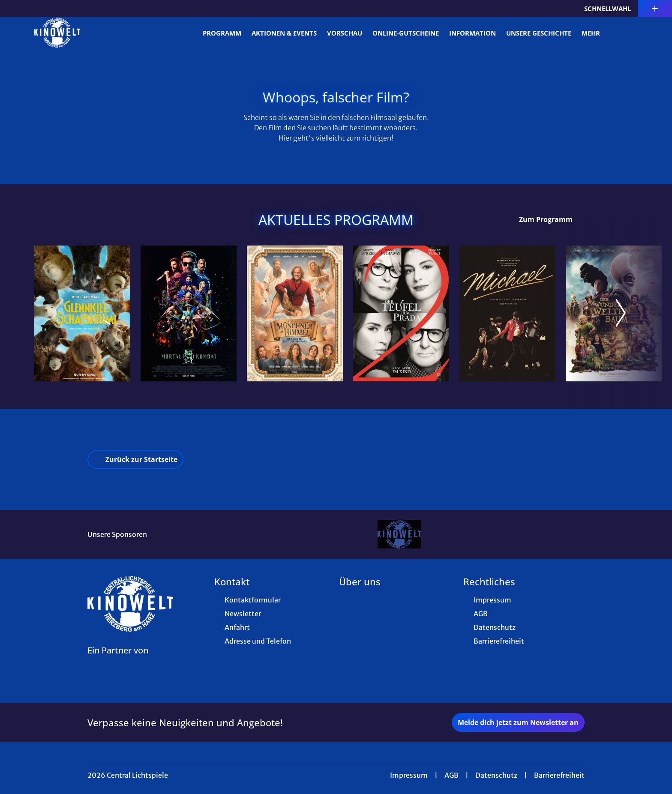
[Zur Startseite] (94, 33)
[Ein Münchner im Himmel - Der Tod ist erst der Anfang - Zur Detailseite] (295, 313)
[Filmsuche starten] (629, 33)
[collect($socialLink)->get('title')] (15, 9)
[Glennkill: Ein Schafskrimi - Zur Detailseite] (82, 313)
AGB (451, 775)
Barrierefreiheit (559, 775)
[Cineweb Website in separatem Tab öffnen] (118, 661)
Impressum (409, 775)
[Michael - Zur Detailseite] (507, 313)
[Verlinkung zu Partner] (399, 534)
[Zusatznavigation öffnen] (655, 9)
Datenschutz (496, 775)
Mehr (596, 33)
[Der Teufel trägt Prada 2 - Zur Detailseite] (401, 313)
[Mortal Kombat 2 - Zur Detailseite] (189, 313)
